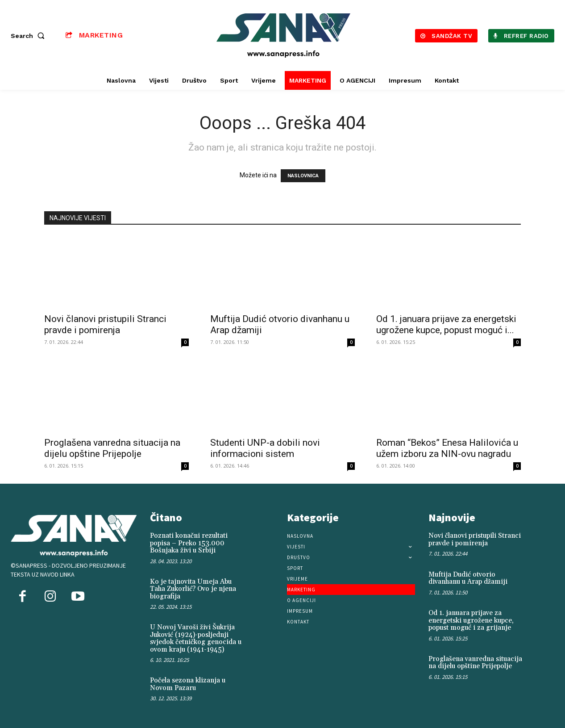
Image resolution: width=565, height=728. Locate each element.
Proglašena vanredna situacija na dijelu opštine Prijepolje (112, 448)
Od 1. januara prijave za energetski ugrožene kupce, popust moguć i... (446, 324)
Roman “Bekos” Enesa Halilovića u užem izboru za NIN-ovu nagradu (447, 448)
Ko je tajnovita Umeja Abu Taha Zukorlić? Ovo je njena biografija (193, 589)
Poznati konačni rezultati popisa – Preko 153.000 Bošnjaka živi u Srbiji (189, 543)
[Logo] (283, 36)
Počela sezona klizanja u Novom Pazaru (188, 684)
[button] (29, 36)
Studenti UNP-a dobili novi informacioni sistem (265, 448)
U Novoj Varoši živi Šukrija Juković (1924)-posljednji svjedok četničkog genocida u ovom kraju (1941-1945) (196, 638)
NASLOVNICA (303, 176)
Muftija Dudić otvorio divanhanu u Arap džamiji (468, 578)
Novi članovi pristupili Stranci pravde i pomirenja (105, 324)
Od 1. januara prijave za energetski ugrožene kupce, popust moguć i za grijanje (471, 620)
